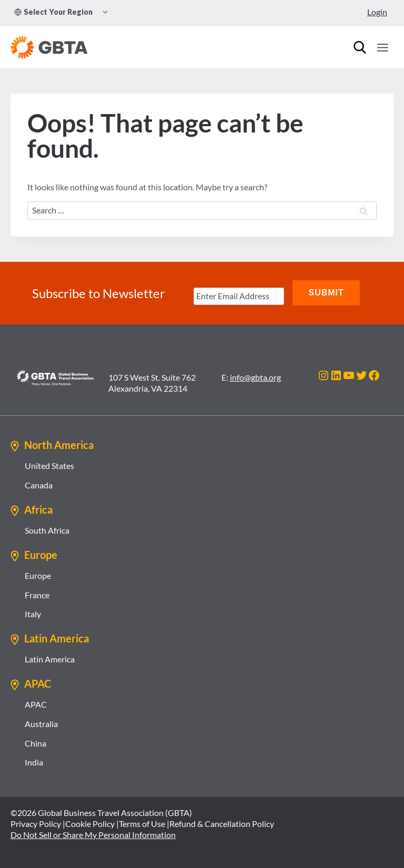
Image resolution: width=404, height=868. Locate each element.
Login (377, 12)
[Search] (360, 47)
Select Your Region (53, 12)
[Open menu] (382, 47)
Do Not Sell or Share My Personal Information (93, 833)
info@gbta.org (255, 376)
